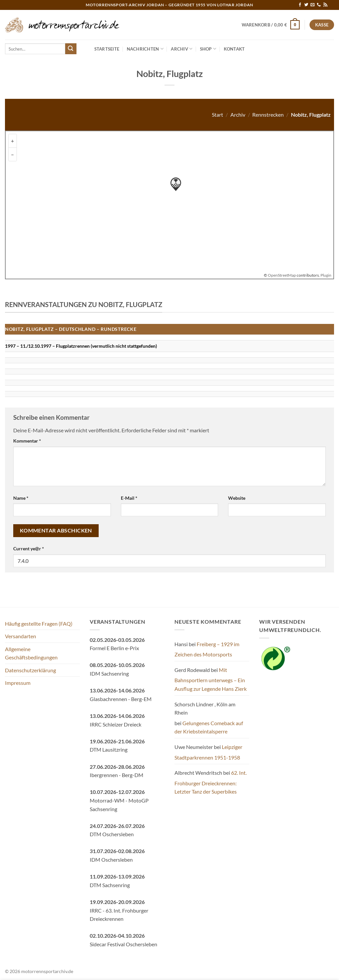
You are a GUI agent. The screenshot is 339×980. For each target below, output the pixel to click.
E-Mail (129, 498)
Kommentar (27, 441)
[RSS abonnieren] (325, 5)
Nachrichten (145, 49)
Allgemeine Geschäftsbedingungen (31, 653)
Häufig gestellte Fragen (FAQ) (39, 624)
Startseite (107, 49)
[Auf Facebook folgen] (300, 5)
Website (237, 498)
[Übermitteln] (71, 49)
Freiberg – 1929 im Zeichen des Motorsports (207, 649)
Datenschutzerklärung (30, 670)
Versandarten (21, 636)
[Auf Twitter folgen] (306, 5)
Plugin (326, 275)
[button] (271, 25)
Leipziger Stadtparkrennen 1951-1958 (208, 752)
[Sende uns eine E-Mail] (313, 5)
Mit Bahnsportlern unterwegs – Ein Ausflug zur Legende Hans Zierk (211, 679)
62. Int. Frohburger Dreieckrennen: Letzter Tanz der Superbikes (211, 782)
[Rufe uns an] (319, 5)
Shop (208, 49)
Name (21, 498)
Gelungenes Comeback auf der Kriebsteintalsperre (209, 727)
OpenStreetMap (282, 275)
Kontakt (234, 49)
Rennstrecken (268, 115)
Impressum (18, 683)
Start (218, 115)
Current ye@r (29, 549)
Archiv (182, 49)
